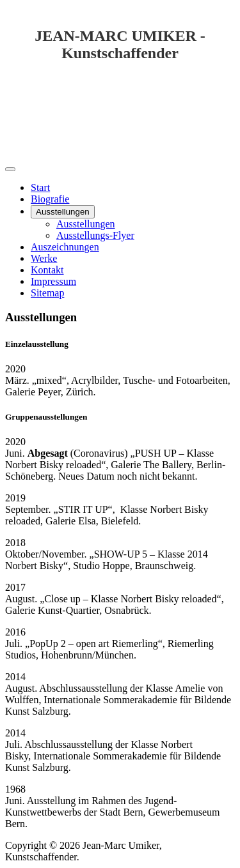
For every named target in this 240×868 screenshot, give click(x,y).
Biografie (50, 199)
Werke (44, 258)
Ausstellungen (63, 212)
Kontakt (47, 270)
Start (40, 187)
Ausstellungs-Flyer (95, 235)
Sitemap (47, 293)
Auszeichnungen (65, 247)
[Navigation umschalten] (10, 169)
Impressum (53, 281)
